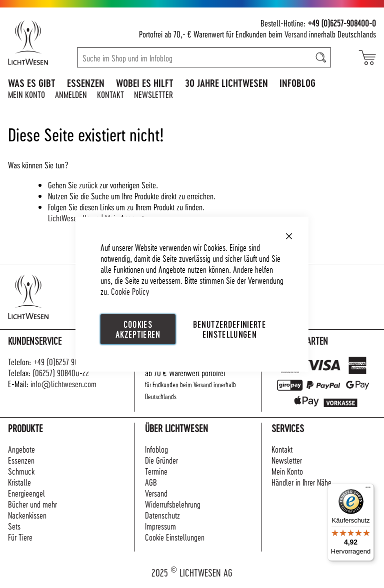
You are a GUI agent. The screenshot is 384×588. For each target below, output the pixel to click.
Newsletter (153, 94)
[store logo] (38, 42)
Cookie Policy (130, 291)
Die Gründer (161, 460)
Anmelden (71, 94)
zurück (88, 185)
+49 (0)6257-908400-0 (342, 23)
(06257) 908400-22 (61, 372)
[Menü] (368, 490)
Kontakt (110, 94)
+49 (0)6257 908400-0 (67, 361)
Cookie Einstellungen (175, 537)
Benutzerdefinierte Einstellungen (229, 328)
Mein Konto (26, 94)
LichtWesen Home (73, 218)
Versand (296, 34)
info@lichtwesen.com (63, 383)
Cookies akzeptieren (138, 328)
